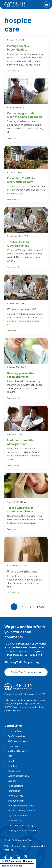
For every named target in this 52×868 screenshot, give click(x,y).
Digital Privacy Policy (18, 815)
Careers (12, 781)
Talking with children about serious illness (20, 509)
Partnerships (14, 791)
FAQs (10, 756)
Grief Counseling (16, 736)
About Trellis (14, 771)
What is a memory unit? (22, 309)
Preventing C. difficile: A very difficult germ (22, 180)
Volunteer (12, 766)
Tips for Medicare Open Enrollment (18, 244)
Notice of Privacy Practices (21, 811)
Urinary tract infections (22, 571)
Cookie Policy (14, 820)
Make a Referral (15, 786)
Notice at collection (12, 866)
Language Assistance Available (23, 830)
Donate (11, 761)
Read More (13, 71)
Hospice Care (14, 731)
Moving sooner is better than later (18, 48)
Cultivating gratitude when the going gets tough (24, 115)
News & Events (15, 796)
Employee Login (16, 801)
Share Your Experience (26, 672)
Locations (13, 746)
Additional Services (17, 751)
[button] (47, 4)
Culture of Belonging (18, 776)
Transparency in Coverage (21, 825)
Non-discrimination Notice (21, 806)
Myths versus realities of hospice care (21, 442)
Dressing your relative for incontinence (21, 375)
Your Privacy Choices (20, 861)
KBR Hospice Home (18, 741)
